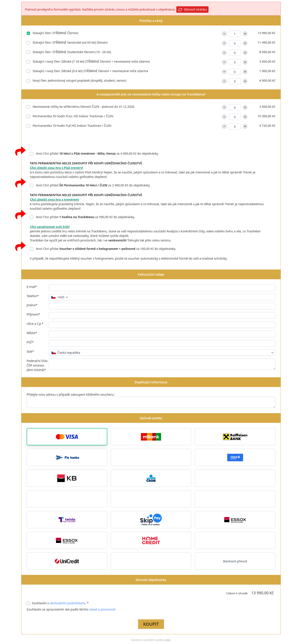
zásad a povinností (102, 609)
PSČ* (30, 342)
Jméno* (32, 305)
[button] (67, 437)
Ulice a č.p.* (35, 324)
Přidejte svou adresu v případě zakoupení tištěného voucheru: (71, 394)
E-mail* (32, 287)
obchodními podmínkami (67, 603)
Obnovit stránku (192, 10)
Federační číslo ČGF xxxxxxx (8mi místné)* (37, 365)
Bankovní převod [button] (235, 561)
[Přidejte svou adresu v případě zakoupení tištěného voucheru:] (151, 402)
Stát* (30, 351)
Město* (32, 333)
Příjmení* (33, 314)
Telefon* (33, 296)
